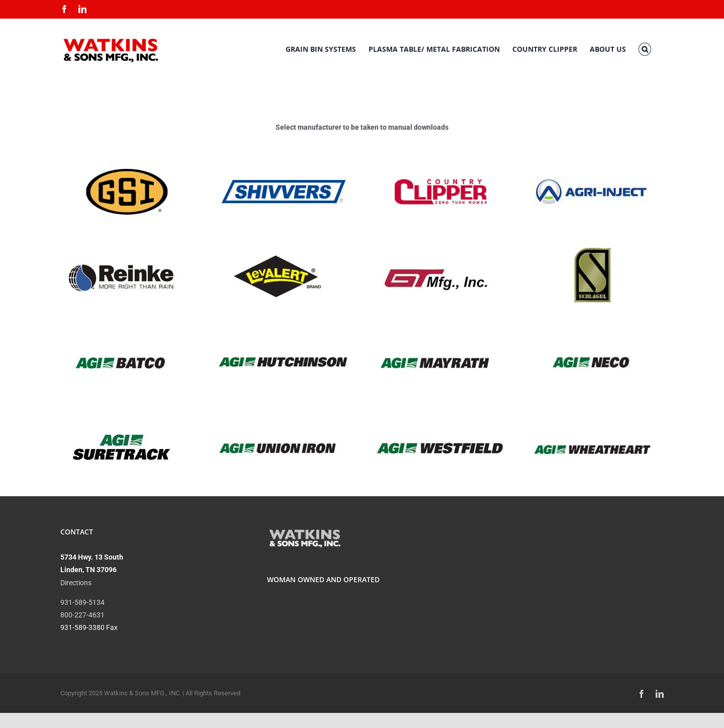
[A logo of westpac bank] (440, 425)
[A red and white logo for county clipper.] (440, 169)
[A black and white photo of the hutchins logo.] (284, 340)
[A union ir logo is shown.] (278, 414)
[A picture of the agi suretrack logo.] (121, 414)
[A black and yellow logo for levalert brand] (278, 243)
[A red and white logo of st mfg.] (435, 243)
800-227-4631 (82, 615)
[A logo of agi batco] (121, 328)
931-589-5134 (82, 602)
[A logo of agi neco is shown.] (592, 328)
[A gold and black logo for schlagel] (592, 243)
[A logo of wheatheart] (592, 414)
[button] (645, 49)
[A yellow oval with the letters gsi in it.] (127, 169)
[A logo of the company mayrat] (435, 328)
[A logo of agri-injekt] (592, 157)
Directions (76, 583)
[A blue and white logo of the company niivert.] (284, 169)
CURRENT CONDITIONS (568, 564)
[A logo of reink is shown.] (121, 243)
